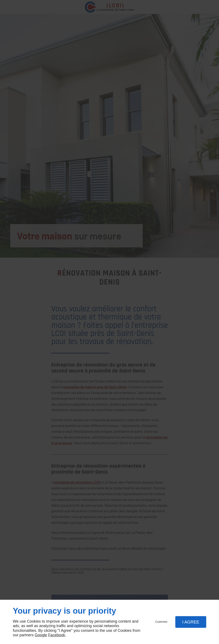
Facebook (57, 635)
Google (41, 635)
